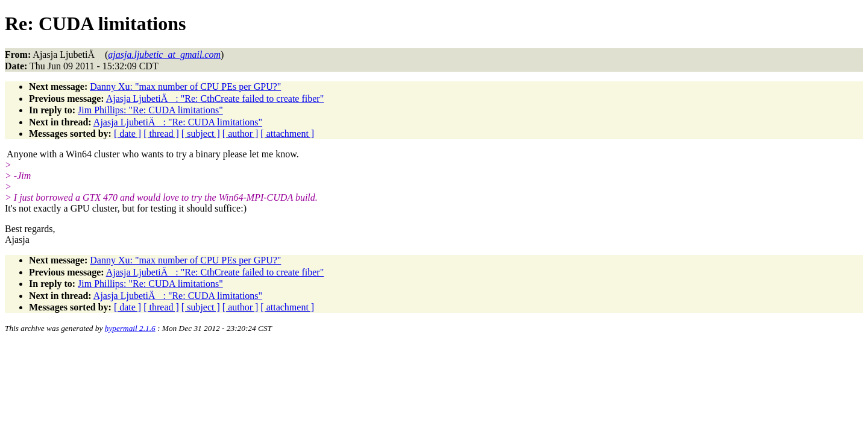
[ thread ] (161, 134)
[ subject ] (201, 134)
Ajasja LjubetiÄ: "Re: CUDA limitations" (178, 122)
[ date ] (127, 134)
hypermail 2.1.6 (130, 328)
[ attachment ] (287, 134)
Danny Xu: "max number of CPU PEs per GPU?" (185, 86)
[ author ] (241, 134)
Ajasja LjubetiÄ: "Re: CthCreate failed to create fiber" (215, 99)
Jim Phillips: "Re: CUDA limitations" (150, 110)
